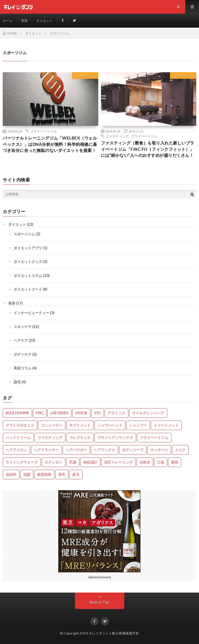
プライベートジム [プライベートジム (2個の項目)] (154, 437)
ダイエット (44, 21)
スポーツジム (85, 75)
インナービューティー (31, 313)
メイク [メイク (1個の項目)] (180, 450)
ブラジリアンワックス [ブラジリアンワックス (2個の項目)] (115, 437)
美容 (24, 21)
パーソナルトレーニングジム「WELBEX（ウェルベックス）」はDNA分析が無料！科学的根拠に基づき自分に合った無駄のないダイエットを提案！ (50, 144)
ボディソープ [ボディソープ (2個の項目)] (133, 450)
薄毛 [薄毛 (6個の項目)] (62, 474)
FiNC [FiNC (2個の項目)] (40, 413)
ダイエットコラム (28, 275)
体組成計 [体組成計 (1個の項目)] (90, 462)
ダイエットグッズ (28, 262)
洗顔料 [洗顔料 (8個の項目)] (11, 474)
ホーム (8, 21)
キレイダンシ (99, 633)
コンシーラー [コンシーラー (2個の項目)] (52, 425)
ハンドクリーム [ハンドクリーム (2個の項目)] (18, 437)
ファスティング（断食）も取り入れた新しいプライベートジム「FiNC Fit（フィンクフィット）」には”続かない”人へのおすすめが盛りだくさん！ (148, 149)
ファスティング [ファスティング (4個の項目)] (50, 437)
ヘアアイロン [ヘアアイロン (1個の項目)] (16, 450)
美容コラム (23, 368)
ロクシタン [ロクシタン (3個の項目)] (54, 462)
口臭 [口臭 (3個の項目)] (161, 462)
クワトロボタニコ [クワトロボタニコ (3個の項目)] (20, 425)
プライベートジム (44, 131)
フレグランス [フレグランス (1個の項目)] (80, 437)
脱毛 (17, 382)
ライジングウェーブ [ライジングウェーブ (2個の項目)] (22, 462)
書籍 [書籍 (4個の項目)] (175, 462)
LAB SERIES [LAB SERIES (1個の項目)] (59, 413)
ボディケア (23, 354)
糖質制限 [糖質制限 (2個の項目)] (44, 474)
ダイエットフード (28, 289)
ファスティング (117, 136)
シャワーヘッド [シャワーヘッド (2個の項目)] (110, 425)
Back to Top (100, 602)
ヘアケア (21, 340)
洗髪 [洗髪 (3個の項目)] (27, 474)
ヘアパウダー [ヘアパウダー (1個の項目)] (76, 450)
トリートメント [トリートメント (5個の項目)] (166, 425)
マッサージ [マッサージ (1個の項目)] (159, 450)
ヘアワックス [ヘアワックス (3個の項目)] (105, 450)
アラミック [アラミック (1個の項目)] (116, 413)
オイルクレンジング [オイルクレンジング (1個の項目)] (148, 413)
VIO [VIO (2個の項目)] (97, 413)
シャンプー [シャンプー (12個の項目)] (138, 425)
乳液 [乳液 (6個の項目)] (73, 462)
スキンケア (23, 327)
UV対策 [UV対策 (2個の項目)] (81, 413)
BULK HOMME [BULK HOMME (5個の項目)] (17, 413)
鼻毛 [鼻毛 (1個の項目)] (76, 474)
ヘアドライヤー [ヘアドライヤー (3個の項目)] (46, 450)
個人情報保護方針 (125, 633)
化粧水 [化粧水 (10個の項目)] (145, 462)
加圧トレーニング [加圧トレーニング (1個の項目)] (119, 462)
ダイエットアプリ (28, 248)
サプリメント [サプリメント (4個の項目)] (80, 425)
